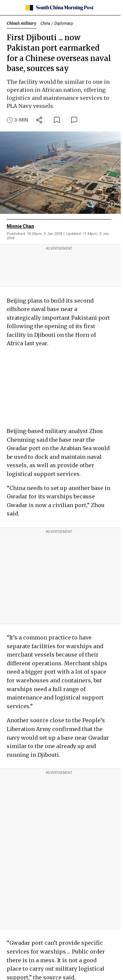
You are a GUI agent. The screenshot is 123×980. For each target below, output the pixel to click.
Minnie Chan (20, 226)
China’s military (22, 23)
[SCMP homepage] (59, 8)
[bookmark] (57, 120)
